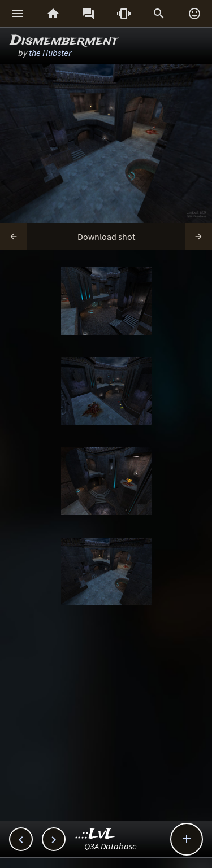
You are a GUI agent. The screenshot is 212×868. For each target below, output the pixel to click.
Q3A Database (111, 846)
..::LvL (95, 834)
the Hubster (50, 53)
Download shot (106, 237)
